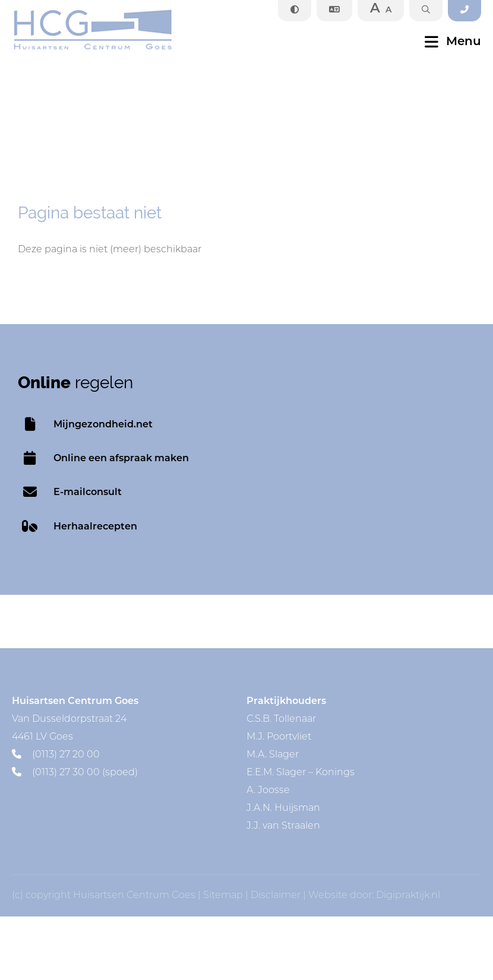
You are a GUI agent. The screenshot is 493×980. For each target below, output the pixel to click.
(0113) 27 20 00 (56, 755)
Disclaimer (276, 896)
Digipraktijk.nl (408, 896)
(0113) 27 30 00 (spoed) (75, 773)
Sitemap (223, 896)
